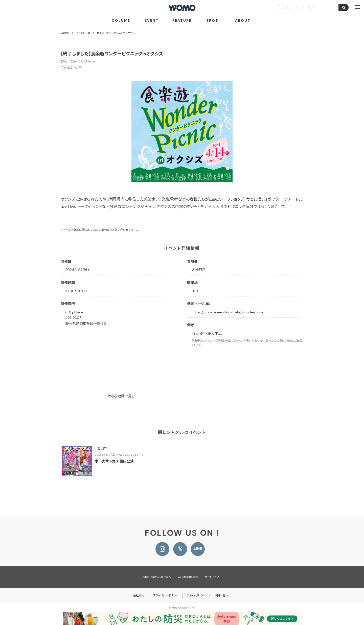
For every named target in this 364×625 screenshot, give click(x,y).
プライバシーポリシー (166, 595)
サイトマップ (212, 577)
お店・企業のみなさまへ (157, 577)
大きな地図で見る (121, 396)
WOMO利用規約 (188, 577)
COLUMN (121, 20)
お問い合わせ (223, 595)
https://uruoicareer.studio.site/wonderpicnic (228, 312)
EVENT (152, 20)
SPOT (212, 20)
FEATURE (182, 20)
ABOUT (243, 20)
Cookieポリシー (196, 595)
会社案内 (139, 595)
